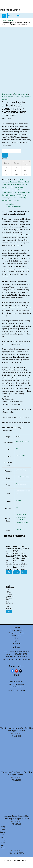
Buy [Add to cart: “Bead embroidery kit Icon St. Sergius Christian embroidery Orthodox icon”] (9, 572)
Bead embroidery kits (21, 94)
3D (17, 508)
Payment (17, 641)
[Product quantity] (11, 151)
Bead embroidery (8, 94)
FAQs (16, 638)
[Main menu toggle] (4, 16)
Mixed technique (22, 470)
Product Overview (16, 687)
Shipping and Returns (17, 633)
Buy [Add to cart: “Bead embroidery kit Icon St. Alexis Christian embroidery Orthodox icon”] (24, 572)
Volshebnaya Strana (22, 441)
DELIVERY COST (16, 630)
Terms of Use (16, 636)
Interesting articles (16, 682)
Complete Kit (20, 530)
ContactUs (17, 628)
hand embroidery (15, 198)
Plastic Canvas (21, 455)
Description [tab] (10, 204)
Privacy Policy (16, 643)
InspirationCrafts (10, 10)
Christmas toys (11, 195)
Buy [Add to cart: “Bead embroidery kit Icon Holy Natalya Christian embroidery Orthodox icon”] (9, 612)
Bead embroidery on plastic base (13, 97)
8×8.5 (18, 448)
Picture (18, 501)
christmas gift (15, 193)
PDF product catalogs (16, 684)
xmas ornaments (15, 200)
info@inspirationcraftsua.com (21, 659)
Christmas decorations (9, 190)
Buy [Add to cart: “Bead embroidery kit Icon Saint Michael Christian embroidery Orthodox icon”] (16, 572)
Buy (5, 155)
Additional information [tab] (14, 207)
